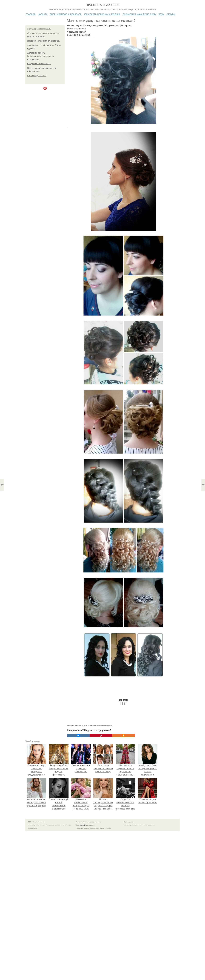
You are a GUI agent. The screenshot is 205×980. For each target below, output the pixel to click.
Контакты (79, 822)
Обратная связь (129, 822)
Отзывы (171, 14)
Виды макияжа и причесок (66, 14)
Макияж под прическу (82, 725)
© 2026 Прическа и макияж (36, 822)
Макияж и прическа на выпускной (101, 725)
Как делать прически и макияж (102, 14)
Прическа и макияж (103, 5)
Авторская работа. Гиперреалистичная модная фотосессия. (41, 56)
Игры (161, 14)
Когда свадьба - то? (37, 76)
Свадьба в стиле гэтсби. (39, 64)
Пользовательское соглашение (92, 822)
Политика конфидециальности (85, 825)
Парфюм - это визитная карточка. (44, 41)
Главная (31, 14)
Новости (43, 14)
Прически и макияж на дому (139, 14)
